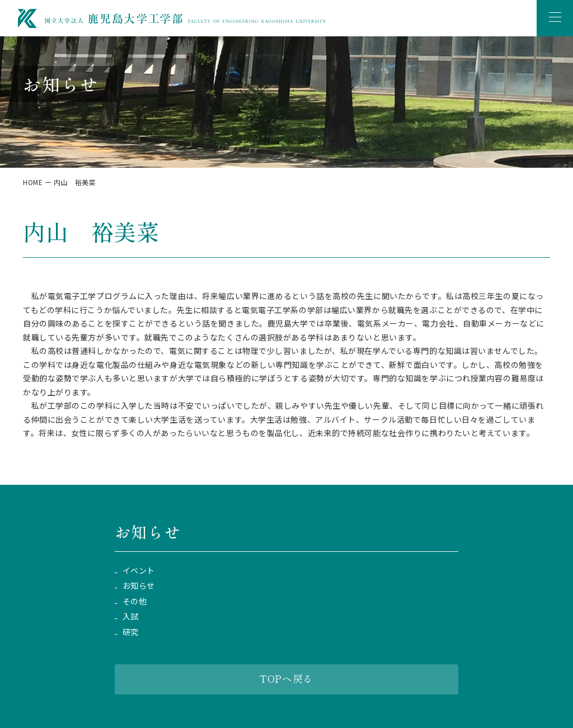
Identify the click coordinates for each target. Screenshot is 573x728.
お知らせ (139, 586)
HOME (33, 182)
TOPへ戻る (286, 678)
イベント (139, 571)
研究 (131, 632)
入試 (131, 616)
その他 (135, 601)
